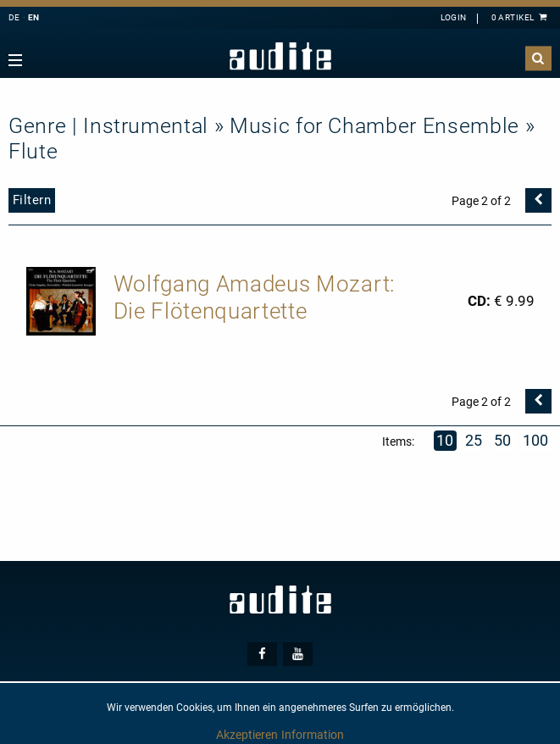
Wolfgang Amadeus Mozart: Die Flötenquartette (254, 297)
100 (536, 440)
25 (474, 440)
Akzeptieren (247, 735)
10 (445, 440)
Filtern (32, 200)
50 (503, 440)
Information (313, 735)
